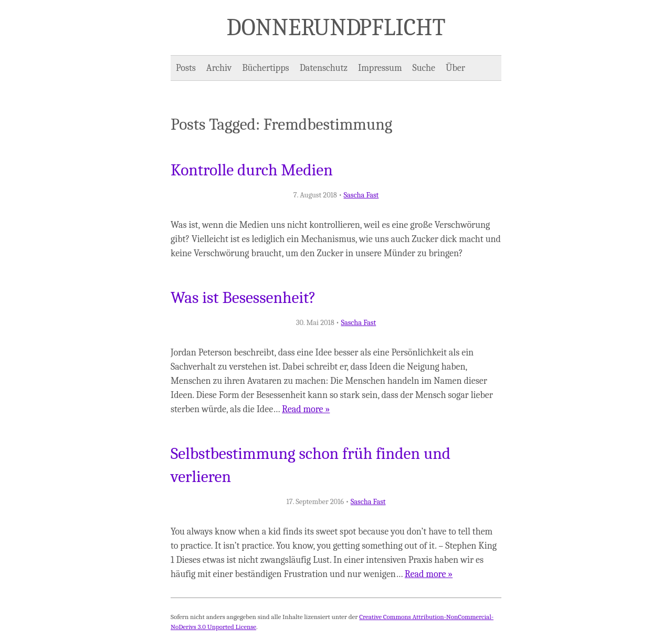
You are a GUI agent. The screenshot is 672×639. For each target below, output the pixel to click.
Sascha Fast (361, 195)
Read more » (306, 409)
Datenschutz (324, 68)
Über (455, 68)
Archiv (219, 68)
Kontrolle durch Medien (252, 170)
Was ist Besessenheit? (243, 298)
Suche (424, 68)
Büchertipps (265, 68)
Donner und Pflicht (336, 27)
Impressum (380, 68)
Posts (186, 68)
